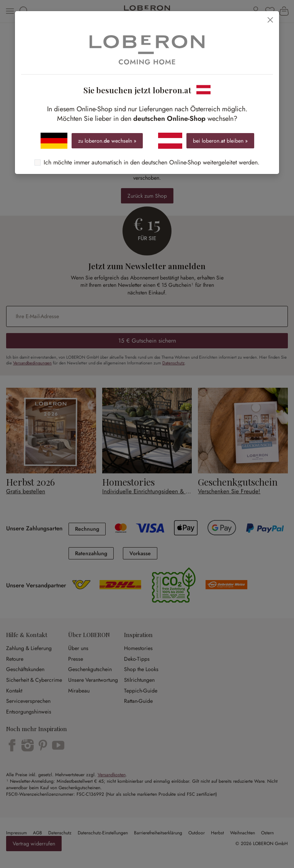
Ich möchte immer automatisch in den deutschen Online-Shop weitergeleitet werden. (152, 163)
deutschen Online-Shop (169, 119)
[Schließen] (270, 20)
